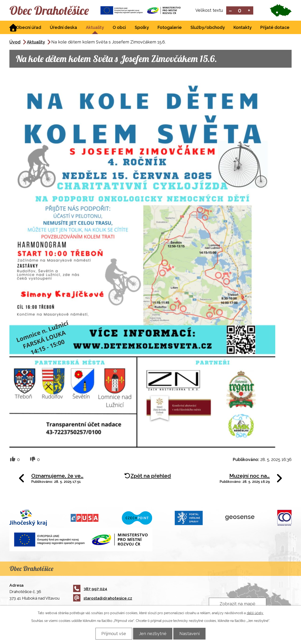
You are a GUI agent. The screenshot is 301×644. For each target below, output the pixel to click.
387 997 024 (90, 589)
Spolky (142, 28)
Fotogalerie (170, 28)
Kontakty (243, 28)
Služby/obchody (208, 28)
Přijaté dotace (275, 28)
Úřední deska (63, 28)
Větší (249, 11)
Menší (230, 11)
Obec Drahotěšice (51, 11)
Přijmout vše (113, 634)
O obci (119, 28)
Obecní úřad (29, 28)
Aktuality (95, 28)
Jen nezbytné (153, 634)
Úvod (15, 42)
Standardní (240, 11)
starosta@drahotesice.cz (103, 599)
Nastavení (191, 634)
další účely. (255, 613)
